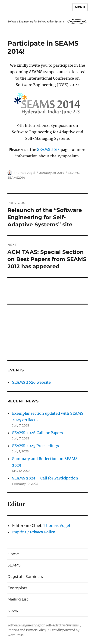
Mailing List (18, 599)
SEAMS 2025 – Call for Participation (45, 478)
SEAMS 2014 (48, 149)
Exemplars (17, 588)
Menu (80, 7)
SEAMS (74, 173)
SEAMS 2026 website (31, 382)
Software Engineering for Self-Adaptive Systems (43, 625)
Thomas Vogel (25, 173)
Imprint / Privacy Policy (33, 532)
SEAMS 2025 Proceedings (35, 446)
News (13, 611)
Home (13, 554)
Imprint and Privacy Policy (27, 630)
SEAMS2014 (16, 177)
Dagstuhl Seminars (25, 577)
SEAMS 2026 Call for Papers (37, 433)
